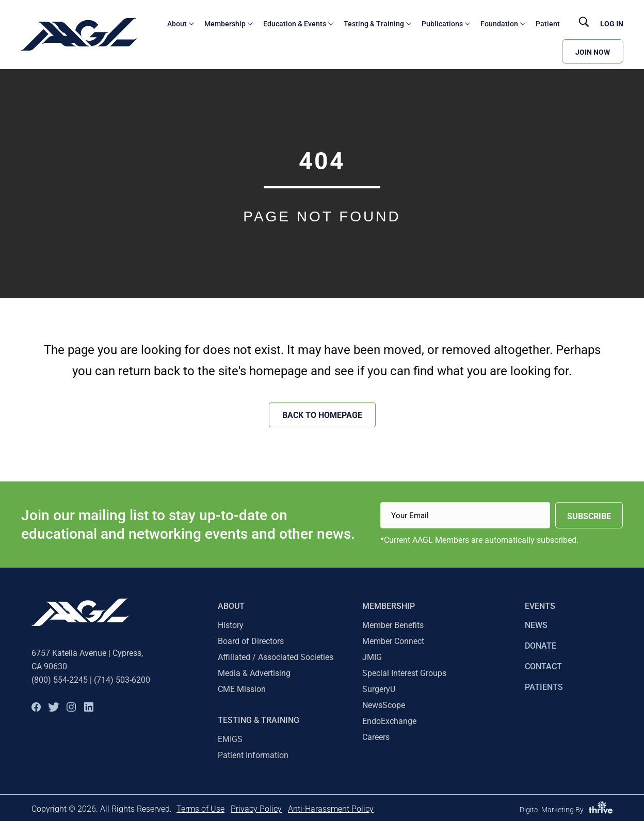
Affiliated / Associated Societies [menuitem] (276, 657)
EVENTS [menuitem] (540, 606)
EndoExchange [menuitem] (389, 721)
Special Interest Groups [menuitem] (404, 673)
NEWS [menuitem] (536, 625)
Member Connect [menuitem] (393, 641)
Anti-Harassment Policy (331, 809)
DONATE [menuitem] (541, 646)
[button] (36, 707)
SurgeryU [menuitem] (379, 689)
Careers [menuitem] (376, 737)
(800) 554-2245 (60, 680)
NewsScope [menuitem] (384, 705)
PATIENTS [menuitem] (544, 687)
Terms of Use (200, 809)
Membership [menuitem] (389, 606)
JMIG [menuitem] (372, 657)
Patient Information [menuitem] (253, 755)
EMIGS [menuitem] (230, 739)
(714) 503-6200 (122, 680)
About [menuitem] (231, 606)
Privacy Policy (256, 809)
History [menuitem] (231, 625)
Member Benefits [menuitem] (393, 625)
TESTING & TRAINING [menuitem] (259, 720)
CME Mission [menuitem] (242, 689)
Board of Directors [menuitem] (251, 641)
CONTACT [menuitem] (543, 666)
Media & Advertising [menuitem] (254, 673)
